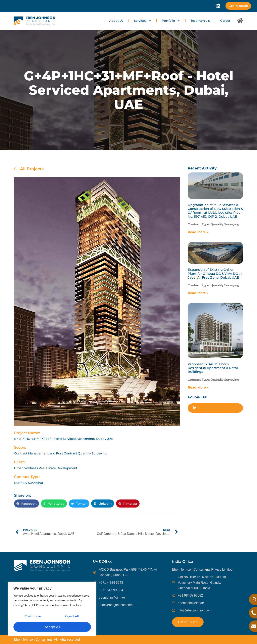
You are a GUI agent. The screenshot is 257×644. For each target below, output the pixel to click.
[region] (52, 610)
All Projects (32, 169)
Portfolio (171, 21)
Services (143, 21)
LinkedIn (202, 408)
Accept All (52, 627)
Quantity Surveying (225, 224)
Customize (33, 617)
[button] (27, 504)
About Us (116, 21)
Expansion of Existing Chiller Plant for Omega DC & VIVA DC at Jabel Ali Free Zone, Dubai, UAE (215, 273)
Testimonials (200, 21)
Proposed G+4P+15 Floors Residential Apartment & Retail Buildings (213, 368)
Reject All (71, 617)
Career (225, 21)
